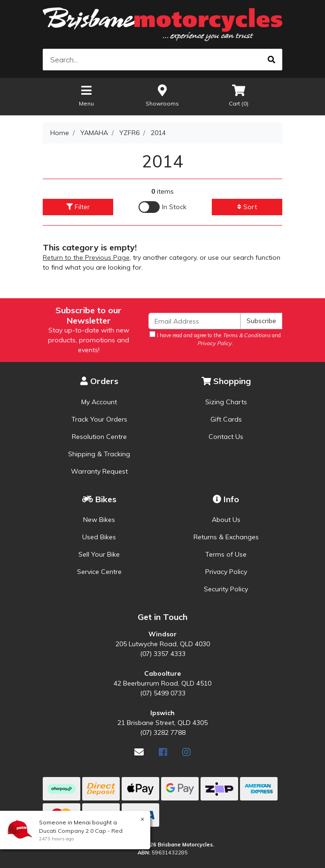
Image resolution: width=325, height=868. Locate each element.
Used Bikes (99, 537)
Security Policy (226, 589)
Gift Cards (226, 419)
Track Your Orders (99, 419)
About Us (226, 520)
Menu (86, 95)
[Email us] (139, 752)
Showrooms (162, 95)
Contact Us (226, 437)
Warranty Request (99, 471)
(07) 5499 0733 (163, 693)
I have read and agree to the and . (215, 339)
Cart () (239, 95)
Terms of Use (226, 554)
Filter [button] (78, 207)
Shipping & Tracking (99, 454)
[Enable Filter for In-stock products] (162, 207)
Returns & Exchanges (226, 537)
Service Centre (99, 572)
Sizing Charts (226, 402)
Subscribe (261, 321)
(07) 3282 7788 (163, 732)
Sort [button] (247, 207)
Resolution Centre (99, 437)
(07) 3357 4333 (163, 654)
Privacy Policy (226, 572)
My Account (99, 402)
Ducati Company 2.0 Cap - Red (80, 831)
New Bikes (99, 520)
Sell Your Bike (99, 554)
